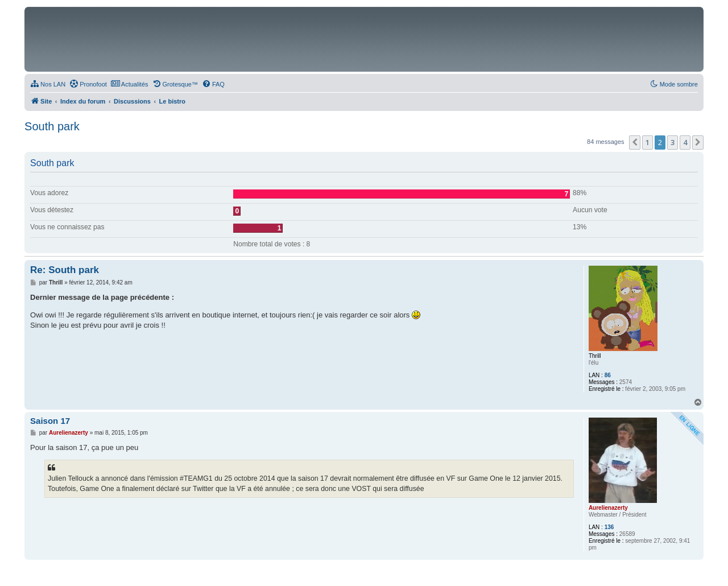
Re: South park (65, 270)
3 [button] (673, 142)
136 (609, 527)
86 (608, 375)
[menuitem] (48, 84)
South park (52, 126)
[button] (635, 142)
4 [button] (685, 142)
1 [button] (648, 142)
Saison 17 (50, 421)
